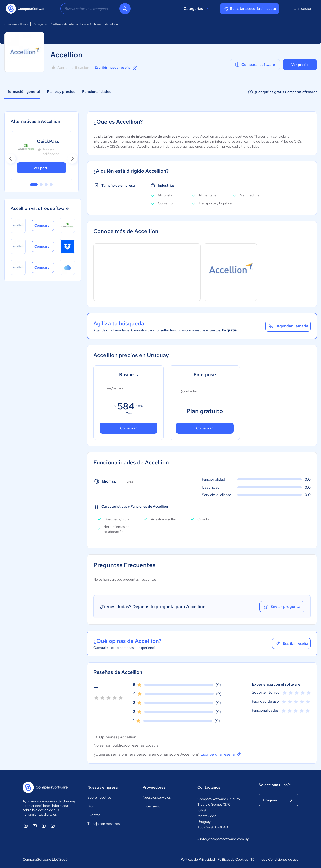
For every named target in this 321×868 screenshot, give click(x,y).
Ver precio (300, 65)
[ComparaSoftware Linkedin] (26, 826)
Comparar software (255, 65)
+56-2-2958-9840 (213, 827)
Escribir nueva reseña (116, 68)
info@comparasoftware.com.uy (223, 839)
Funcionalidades (97, 92)
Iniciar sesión (301, 8)
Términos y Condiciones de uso (274, 859)
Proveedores (154, 787)
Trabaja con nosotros (103, 824)
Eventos (94, 815)
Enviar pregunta (282, 607)
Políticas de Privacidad (198, 859)
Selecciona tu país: (275, 785)
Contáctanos (209, 787)
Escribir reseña (291, 643)
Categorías (197, 9)
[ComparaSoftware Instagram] (53, 826)
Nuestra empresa (102, 787)
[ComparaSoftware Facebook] (44, 826)
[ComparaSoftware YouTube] (35, 826)
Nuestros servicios (157, 797)
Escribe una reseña (221, 754)
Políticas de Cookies (233, 859)
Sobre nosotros (99, 797)
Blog (91, 806)
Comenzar (128, 428)
